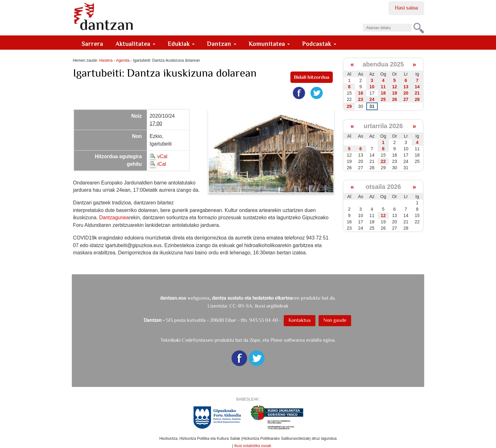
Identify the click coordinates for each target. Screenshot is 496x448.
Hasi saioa (406, 8)
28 (417, 99)
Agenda (123, 60)
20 (406, 93)
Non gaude (335, 320)
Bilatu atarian (363, 22)
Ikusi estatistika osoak (253, 446)
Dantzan (222, 44)
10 (372, 87)
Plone (276, 340)
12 (394, 87)
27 (406, 99)
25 (383, 99)
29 (349, 106)
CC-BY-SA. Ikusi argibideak (259, 306)
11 (383, 87)
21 (417, 93)
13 (406, 87)
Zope (255, 340)
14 (417, 87)
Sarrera (92, 44)
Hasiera (106, 60)
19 (394, 93)
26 (394, 99)
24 (372, 99)
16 (361, 93)
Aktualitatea (135, 44)
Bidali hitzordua (312, 77)
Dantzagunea (114, 218)
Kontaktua (300, 320)
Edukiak (181, 44)
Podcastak (319, 44)
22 (383, 161)
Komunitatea (269, 44)
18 (383, 93)
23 (361, 99)
